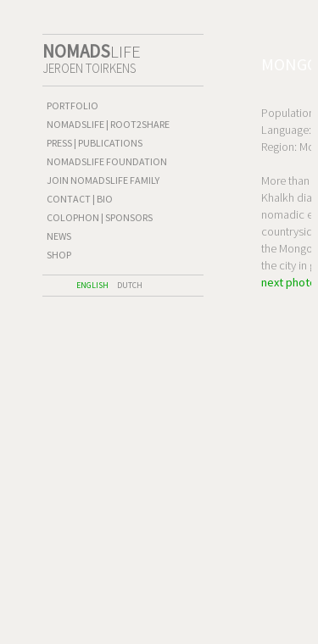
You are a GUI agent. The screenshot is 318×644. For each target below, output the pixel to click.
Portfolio (73, 105)
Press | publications (95, 143)
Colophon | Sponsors (100, 217)
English (92, 285)
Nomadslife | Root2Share (108, 124)
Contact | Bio (80, 199)
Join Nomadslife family (103, 180)
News (59, 236)
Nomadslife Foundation (107, 161)
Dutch (130, 285)
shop (59, 255)
